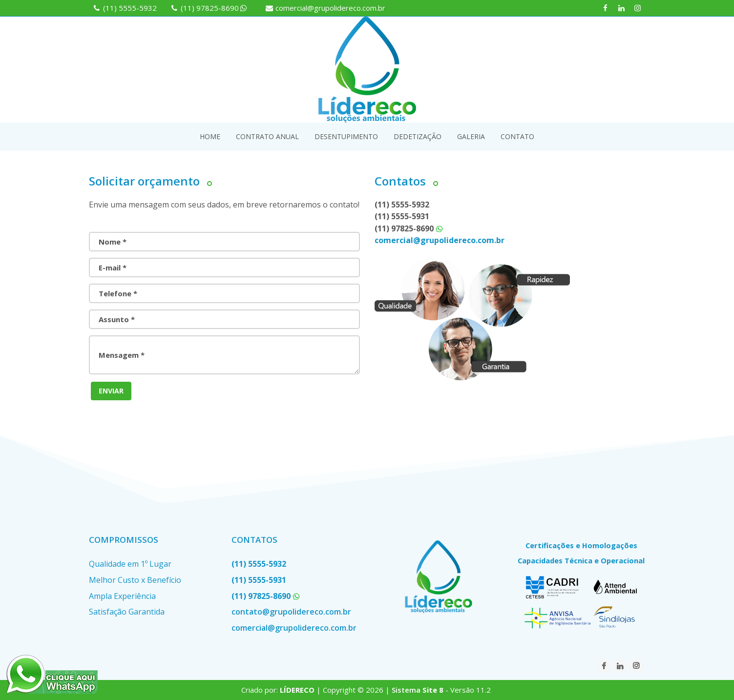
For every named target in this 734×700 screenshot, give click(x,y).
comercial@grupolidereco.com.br (330, 8)
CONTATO (517, 136)
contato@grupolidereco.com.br (291, 612)
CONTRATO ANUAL (267, 136)
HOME (210, 136)
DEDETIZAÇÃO (418, 136)
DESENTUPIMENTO (346, 136)
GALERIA (471, 136)
